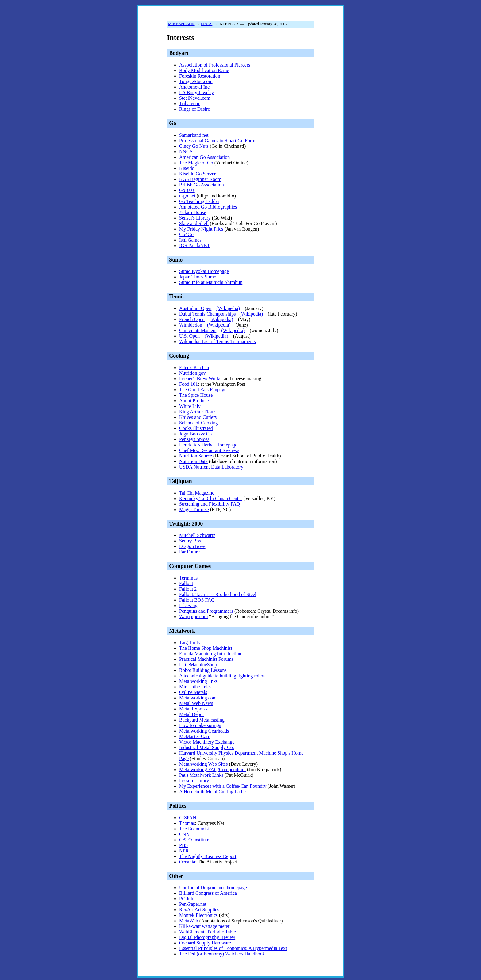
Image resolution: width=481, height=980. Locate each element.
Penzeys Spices (194, 439)
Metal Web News (196, 703)
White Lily (190, 406)
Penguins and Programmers (206, 611)
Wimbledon (191, 325)
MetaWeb (189, 921)
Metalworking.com (198, 698)
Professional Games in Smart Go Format (219, 141)
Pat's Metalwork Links (201, 775)
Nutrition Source (196, 456)
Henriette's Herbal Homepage (208, 445)
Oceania (187, 862)
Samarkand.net (194, 135)
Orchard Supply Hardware (205, 943)
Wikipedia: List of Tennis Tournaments (217, 341)
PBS (183, 845)
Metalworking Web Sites (203, 764)
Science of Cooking (198, 423)
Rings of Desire (194, 109)
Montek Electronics (198, 915)
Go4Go (186, 234)
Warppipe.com (193, 616)
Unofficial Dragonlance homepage (213, 888)
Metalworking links (198, 681)
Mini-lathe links (195, 687)
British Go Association (202, 185)
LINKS (206, 24)
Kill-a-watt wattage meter (204, 926)
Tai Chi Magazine (197, 493)
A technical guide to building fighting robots (223, 676)
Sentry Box (190, 541)
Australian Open (195, 308)
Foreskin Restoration (200, 76)
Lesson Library (194, 781)
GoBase (187, 190)
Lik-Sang (188, 605)
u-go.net (187, 196)
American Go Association (204, 157)
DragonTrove (192, 546)
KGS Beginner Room (200, 179)
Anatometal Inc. (195, 87)
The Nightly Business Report (208, 856)
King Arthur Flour (197, 412)
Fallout (186, 583)
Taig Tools (189, 643)
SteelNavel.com (195, 98)
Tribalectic (190, 103)
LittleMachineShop (198, 665)
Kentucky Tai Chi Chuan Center (211, 498)
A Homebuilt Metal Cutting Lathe (212, 792)
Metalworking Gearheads (204, 731)
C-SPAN (188, 818)
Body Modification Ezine (204, 70)
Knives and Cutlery (198, 417)
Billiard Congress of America (208, 893)
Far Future (189, 552)
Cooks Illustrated (196, 428)
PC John (187, 899)
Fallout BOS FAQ (197, 600)
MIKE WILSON (181, 24)
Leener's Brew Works (200, 379)
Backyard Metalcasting (202, 720)
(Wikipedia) (228, 308)
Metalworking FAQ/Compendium (212, 769)
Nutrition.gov (192, 373)
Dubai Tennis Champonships (207, 314)
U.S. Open (189, 336)
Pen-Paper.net (193, 904)
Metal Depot (191, 714)
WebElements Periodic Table (208, 932)
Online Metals (193, 692)
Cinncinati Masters (198, 330)
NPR (184, 851)
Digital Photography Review (207, 937)
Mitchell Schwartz (197, 535)
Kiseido (187, 168)
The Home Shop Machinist (206, 648)
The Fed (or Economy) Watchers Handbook (222, 954)
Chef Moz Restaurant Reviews (209, 450)
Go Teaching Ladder (199, 201)
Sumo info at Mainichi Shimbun (211, 282)
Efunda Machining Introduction (210, 654)
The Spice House (196, 395)
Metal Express (193, 709)
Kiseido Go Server (197, 174)
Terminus (188, 578)
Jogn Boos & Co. (196, 434)
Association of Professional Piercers (215, 65)
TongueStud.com (196, 81)
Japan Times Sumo (198, 277)
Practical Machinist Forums (206, 659)
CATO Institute (194, 840)
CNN (184, 834)
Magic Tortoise (194, 509)
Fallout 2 (188, 589)
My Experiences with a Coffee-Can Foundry (223, 786)
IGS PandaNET (194, 245)
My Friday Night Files (201, 229)
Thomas (187, 823)
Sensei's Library (195, 218)
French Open (192, 319)
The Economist (194, 829)
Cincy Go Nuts (194, 146)
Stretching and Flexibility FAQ (210, 504)
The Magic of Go (196, 163)
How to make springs (200, 725)
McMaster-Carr (194, 736)
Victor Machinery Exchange (207, 742)
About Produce (194, 401)
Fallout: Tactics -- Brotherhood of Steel (218, 594)
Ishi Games (190, 240)
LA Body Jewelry (196, 92)
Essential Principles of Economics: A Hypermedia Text (233, 948)
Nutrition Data (193, 461)
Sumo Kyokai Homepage (204, 271)
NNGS (186, 152)
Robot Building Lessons (203, 670)
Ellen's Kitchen (194, 367)
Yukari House (193, 212)
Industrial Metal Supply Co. (207, 747)
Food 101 (189, 384)
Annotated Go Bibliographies (208, 207)
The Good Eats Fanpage (203, 390)
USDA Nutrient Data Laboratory (211, 467)
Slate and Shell (194, 223)
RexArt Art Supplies (199, 910)
